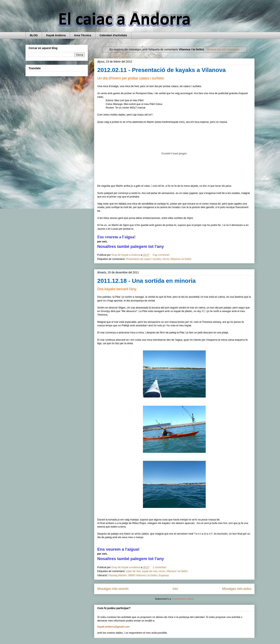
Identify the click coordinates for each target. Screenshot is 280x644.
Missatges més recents (113, 589)
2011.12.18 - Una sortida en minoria (146, 281)
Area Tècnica (83, 35)
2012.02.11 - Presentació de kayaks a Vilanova (161, 70)
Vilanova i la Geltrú (181, 259)
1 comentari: (160, 567)
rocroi (166, 259)
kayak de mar (150, 571)
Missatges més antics (237, 589)
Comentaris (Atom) (183, 599)
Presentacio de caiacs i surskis (144, 259)
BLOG (34, 35)
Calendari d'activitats (113, 35)
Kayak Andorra (56, 35)
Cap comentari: (162, 255)
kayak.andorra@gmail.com (113, 627)
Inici (175, 589)
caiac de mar (133, 571)
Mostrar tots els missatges (223, 49)
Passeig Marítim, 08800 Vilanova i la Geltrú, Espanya (139, 575)
